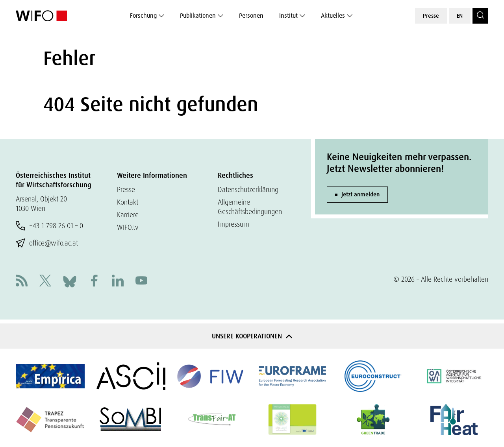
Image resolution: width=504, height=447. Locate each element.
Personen (251, 16)
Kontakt (128, 202)
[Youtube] (141, 282)
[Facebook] (94, 282)
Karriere (128, 215)
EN (460, 16)
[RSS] (22, 282)
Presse (431, 16)
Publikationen (198, 16)
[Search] (480, 16)
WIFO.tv (128, 227)
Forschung (143, 16)
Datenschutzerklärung (248, 189)
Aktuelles (333, 16)
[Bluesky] (70, 281)
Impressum (233, 224)
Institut (288, 16)
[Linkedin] (118, 282)
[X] (45, 282)
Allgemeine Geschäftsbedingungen (250, 207)
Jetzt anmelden (360, 194)
